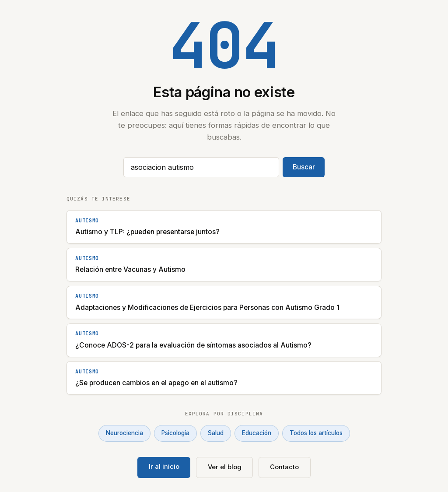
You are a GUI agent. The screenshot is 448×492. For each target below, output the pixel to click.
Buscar (304, 167)
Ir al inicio (164, 467)
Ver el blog (225, 467)
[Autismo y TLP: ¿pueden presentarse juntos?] (224, 227)
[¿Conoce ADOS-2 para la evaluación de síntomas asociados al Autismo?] (224, 340)
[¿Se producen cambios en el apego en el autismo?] (224, 378)
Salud (216, 433)
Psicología (175, 433)
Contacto (284, 467)
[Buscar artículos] (201, 167)
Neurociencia (124, 433)
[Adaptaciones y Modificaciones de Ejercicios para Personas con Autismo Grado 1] (224, 303)
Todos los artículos (316, 433)
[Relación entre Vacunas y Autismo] (224, 265)
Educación (257, 433)
